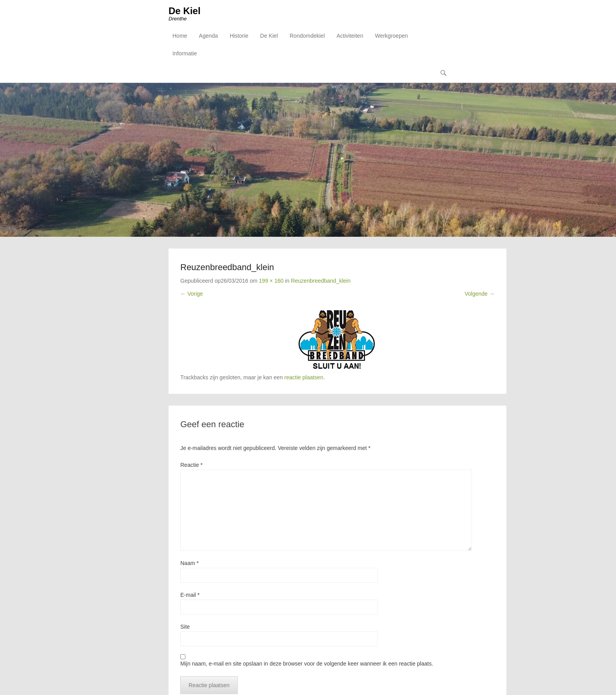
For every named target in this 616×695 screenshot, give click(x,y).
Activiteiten (350, 36)
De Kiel (184, 11)
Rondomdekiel (307, 36)
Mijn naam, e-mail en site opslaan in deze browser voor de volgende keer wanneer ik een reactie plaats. (307, 664)
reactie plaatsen (304, 377)
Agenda (208, 36)
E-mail (190, 595)
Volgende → (480, 294)
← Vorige (192, 294)
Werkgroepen (391, 36)
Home (180, 36)
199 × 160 (271, 281)
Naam (190, 563)
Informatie (185, 53)
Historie (239, 36)
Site (185, 627)
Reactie (192, 465)
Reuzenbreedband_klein (321, 281)
